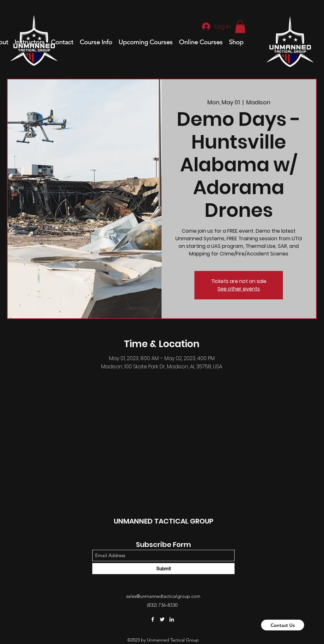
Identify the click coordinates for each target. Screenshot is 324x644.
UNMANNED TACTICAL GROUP (164, 521)
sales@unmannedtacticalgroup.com (163, 596)
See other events (239, 289)
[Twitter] (162, 619)
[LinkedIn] (172, 619)
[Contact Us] (283, 625)
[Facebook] (153, 619)
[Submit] (163, 569)
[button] (240, 27)
